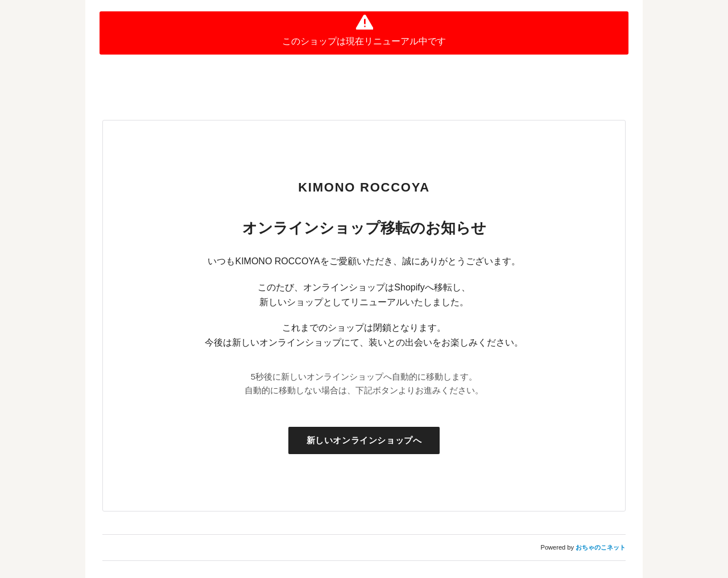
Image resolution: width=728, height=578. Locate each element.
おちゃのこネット (601, 547)
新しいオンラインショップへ (364, 440)
